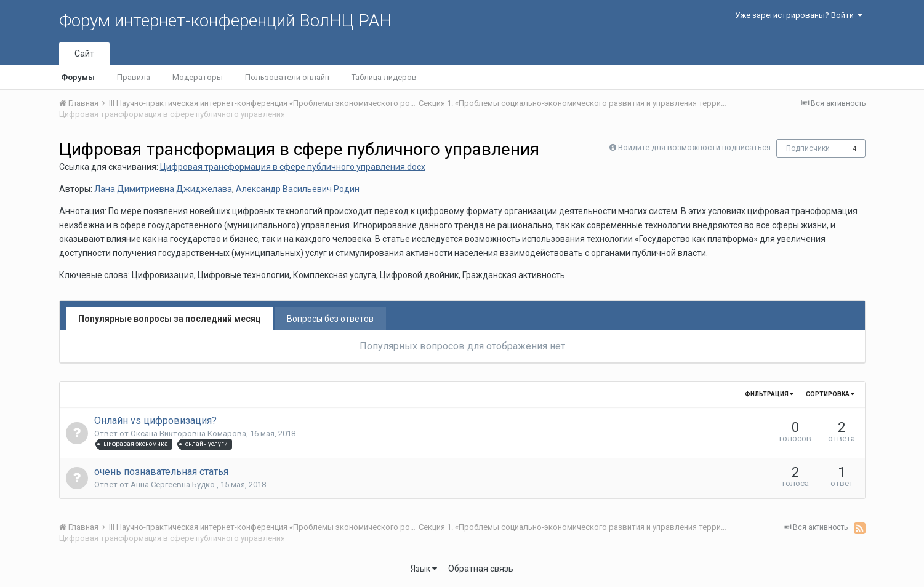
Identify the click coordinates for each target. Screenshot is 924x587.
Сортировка (830, 394)
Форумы (78, 77)
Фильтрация (769, 394)
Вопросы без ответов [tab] (330, 319)
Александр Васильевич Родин (298, 189)
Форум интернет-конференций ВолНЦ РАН (225, 21)
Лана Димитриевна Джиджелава (163, 189)
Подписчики (808, 148)
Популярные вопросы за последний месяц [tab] (170, 319)
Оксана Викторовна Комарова (188, 433)
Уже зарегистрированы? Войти (799, 15)
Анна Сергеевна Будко (174, 485)
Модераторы (198, 77)
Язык (424, 569)
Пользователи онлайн (287, 77)
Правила (134, 77)
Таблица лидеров (384, 77)
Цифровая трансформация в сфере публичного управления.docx (293, 167)
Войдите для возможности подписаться (694, 147)
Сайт (84, 54)
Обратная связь (481, 569)
